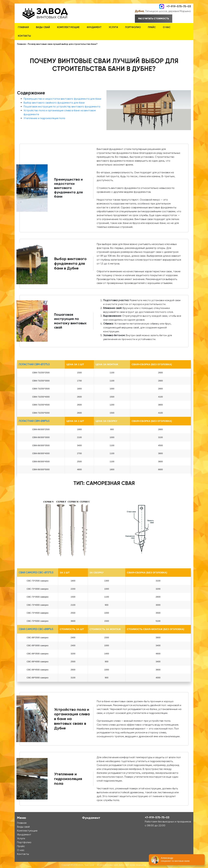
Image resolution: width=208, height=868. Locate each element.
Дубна (139, 11)
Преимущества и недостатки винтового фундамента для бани (62, 99)
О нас (167, 27)
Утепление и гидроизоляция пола (44, 118)
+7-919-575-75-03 (179, 6)
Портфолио (133, 27)
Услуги (113, 27)
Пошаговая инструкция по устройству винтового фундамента (62, 107)
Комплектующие (68, 27)
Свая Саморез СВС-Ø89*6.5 (36, 629)
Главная (23, 27)
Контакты (24, 36)
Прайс (152, 27)
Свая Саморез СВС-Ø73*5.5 (36, 573)
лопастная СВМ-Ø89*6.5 (34, 421)
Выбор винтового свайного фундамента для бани (54, 103)
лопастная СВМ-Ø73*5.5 (34, 364)
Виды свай (43, 27)
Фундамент (94, 27)
